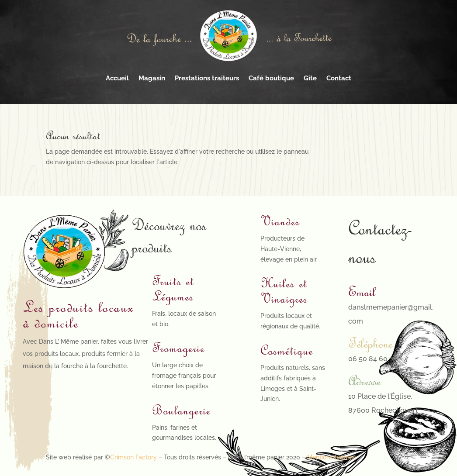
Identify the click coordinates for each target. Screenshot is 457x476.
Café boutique (271, 78)
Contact (339, 78)
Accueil (117, 78)
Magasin (152, 78)
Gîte (310, 78)
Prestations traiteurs (207, 78)
